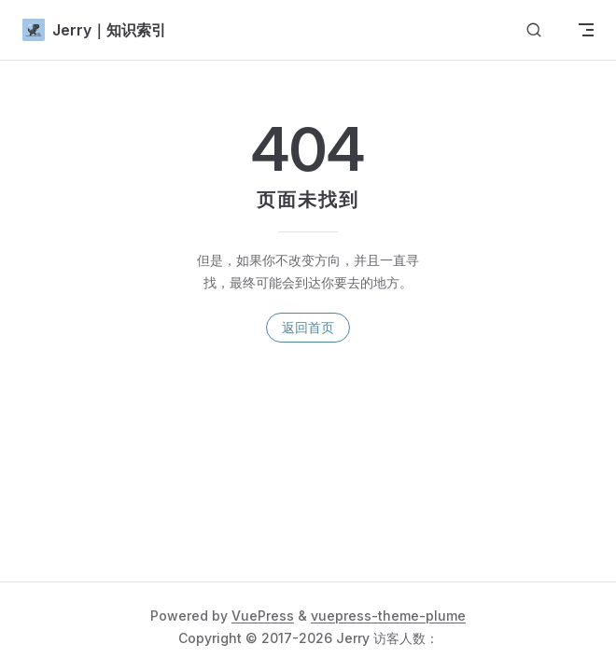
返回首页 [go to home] (308, 327)
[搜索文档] (534, 30)
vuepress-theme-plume (388, 616)
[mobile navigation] (586, 30)
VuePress (263, 616)
